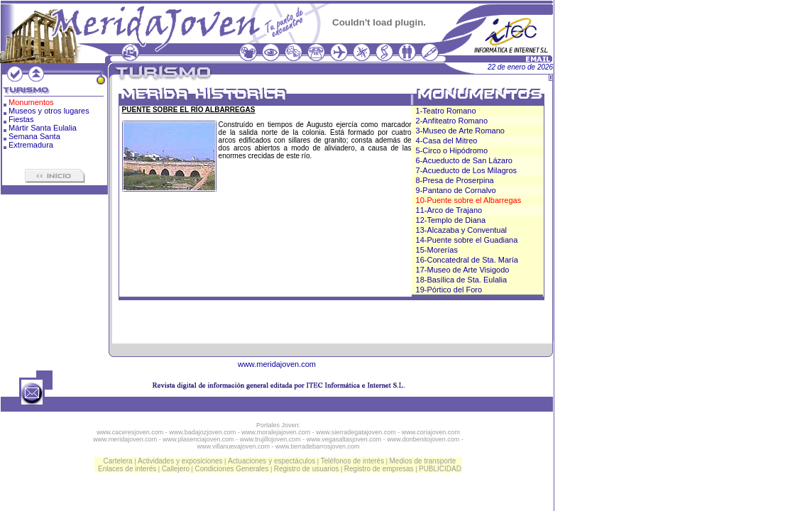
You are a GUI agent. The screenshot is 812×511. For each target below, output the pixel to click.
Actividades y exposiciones (180, 461)
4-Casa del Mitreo (447, 141)
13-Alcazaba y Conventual (461, 230)
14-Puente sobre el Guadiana (467, 240)
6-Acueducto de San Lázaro (464, 160)
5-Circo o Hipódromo (452, 150)
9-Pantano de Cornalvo (456, 190)
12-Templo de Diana (451, 220)
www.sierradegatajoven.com (356, 432)
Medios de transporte (422, 461)
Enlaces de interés (127, 469)
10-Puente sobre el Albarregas (469, 200)
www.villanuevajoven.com (233, 446)
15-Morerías (437, 250)
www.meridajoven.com (277, 364)
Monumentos (31, 102)
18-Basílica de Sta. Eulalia (461, 280)
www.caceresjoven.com (130, 432)
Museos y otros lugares (49, 111)
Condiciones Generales (231, 469)
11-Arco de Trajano (449, 210)
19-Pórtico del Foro (449, 290)
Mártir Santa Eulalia (43, 128)
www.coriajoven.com (431, 432)
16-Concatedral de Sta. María (467, 260)
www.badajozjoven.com (202, 432)
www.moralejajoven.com (276, 432)
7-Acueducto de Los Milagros (466, 170)
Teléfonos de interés (353, 461)
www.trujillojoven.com (270, 439)
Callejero (176, 469)
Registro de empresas (379, 469)
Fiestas (21, 119)
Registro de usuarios (307, 469)
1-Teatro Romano (446, 111)
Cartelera (118, 461)
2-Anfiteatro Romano (452, 121)
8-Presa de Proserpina (455, 180)
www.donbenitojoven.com (423, 439)
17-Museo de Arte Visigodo (463, 270)
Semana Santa (34, 136)
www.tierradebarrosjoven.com (318, 446)
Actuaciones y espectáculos (271, 461)
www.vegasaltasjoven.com (344, 439)
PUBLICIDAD (440, 469)
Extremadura (31, 145)
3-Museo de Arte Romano (460, 131)
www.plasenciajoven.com (198, 439)
